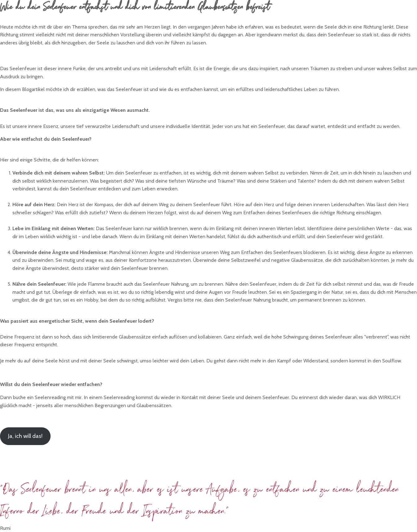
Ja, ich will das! (25, 436)
